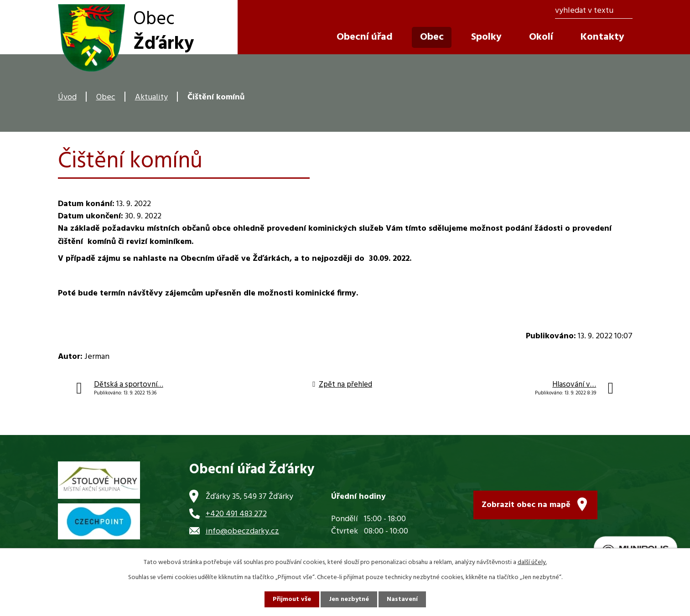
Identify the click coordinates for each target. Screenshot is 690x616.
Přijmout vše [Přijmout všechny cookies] (292, 599)
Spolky (486, 37)
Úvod (67, 97)
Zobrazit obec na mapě (526, 505)
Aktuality (151, 97)
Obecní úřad (365, 37)
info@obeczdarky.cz (242, 531)
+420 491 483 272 (236, 514)
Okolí (541, 37)
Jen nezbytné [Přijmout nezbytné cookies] (349, 599)
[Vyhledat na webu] (594, 11)
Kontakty (602, 37)
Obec (106, 97)
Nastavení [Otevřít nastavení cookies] (402, 599)
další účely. (532, 562)
